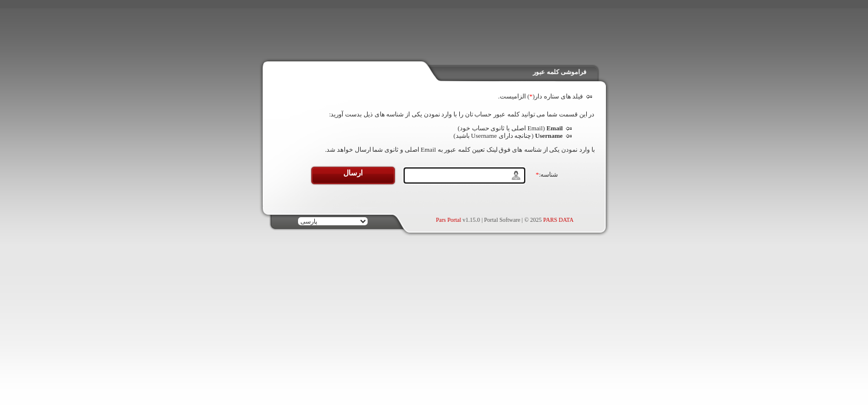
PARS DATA (558, 220)
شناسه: (547, 174)
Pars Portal (449, 220)
